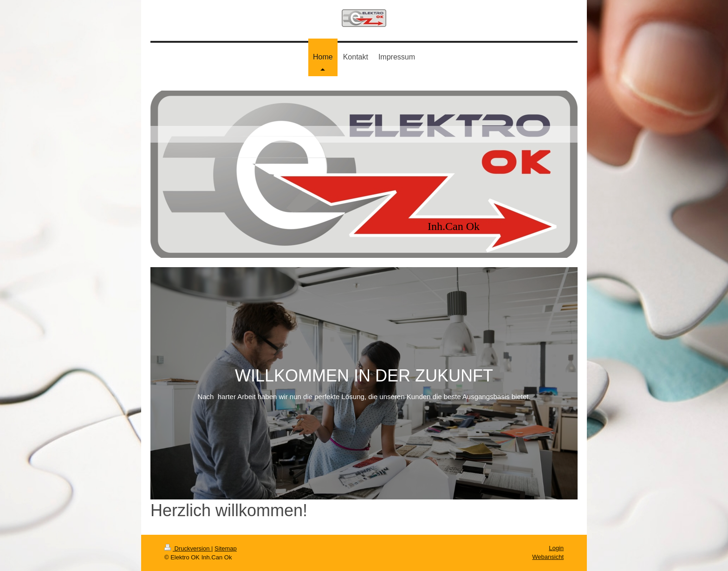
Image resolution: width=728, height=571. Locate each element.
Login (556, 548)
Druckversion (188, 548)
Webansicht (548, 557)
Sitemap (226, 548)
